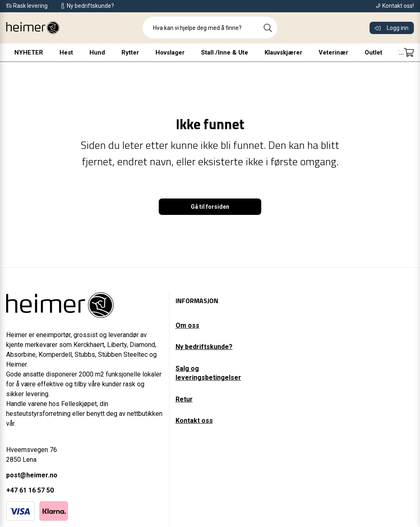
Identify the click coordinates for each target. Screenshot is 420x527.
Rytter (112, 52)
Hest (48, 52)
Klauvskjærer (265, 52)
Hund (79, 52)
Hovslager (152, 52)
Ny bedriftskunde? (204, 347)
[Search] (268, 28)
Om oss (187, 325)
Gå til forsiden (210, 207)
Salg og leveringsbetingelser (208, 373)
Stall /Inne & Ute (206, 52)
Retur (184, 399)
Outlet (355, 52)
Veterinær (315, 52)
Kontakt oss (194, 421)
